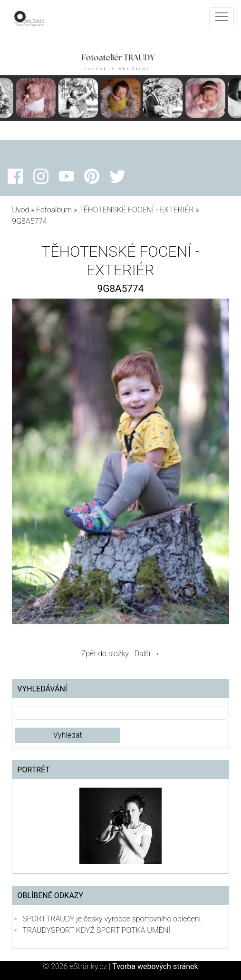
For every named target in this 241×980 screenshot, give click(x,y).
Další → (147, 654)
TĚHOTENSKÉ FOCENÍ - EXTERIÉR (136, 210)
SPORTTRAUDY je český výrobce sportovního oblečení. (112, 919)
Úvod (20, 210)
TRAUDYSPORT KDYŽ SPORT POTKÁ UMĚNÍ (96, 930)
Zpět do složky (105, 654)
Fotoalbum (54, 210)
